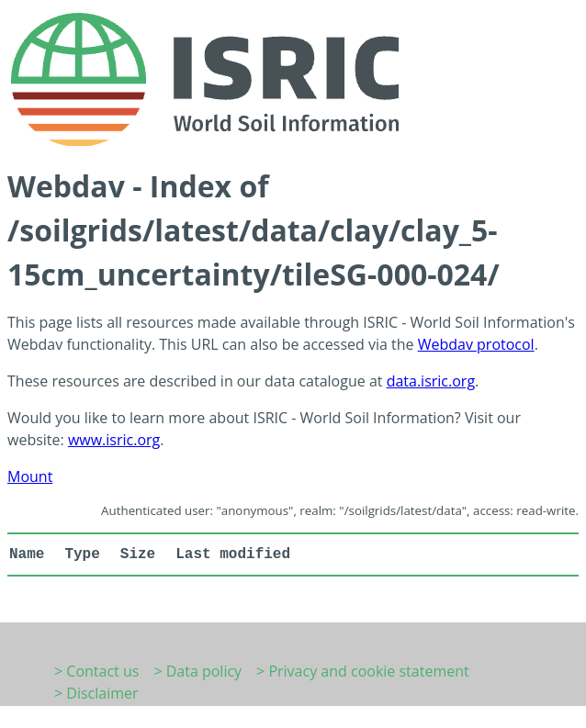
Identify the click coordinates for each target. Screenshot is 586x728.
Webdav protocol (476, 344)
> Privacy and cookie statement (363, 671)
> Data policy (197, 671)
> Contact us (96, 671)
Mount (30, 476)
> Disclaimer (96, 693)
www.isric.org (114, 440)
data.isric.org (431, 381)
